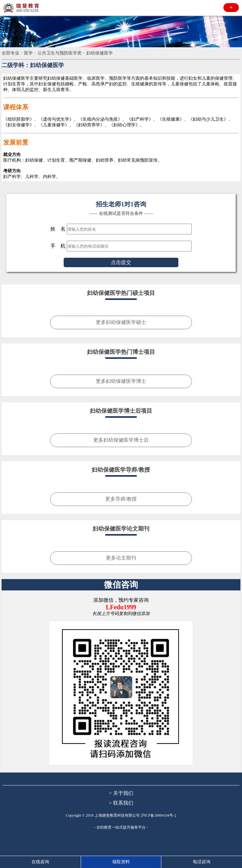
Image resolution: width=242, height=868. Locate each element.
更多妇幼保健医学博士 (121, 381)
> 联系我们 (121, 803)
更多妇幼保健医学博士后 (121, 440)
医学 (29, 53)
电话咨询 (202, 862)
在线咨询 (40, 862)
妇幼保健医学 (100, 53)
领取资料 (121, 862)
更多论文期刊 (121, 558)
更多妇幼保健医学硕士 (121, 322)
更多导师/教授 (121, 499)
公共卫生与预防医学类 (60, 53)
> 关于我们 (121, 793)
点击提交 (121, 262)
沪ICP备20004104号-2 (159, 815)
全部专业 (11, 53)
